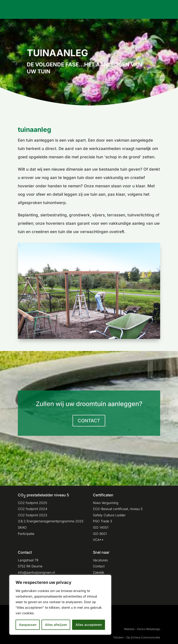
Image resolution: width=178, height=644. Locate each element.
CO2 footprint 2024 (33, 509)
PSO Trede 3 (102, 521)
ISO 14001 (101, 527)
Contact (99, 566)
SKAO (22, 527)
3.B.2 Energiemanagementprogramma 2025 (51, 521)
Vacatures (100, 560)
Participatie (26, 534)
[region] (60, 605)
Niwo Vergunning (106, 503)
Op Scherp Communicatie (143, 637)
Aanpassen (28, 625)
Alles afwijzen (56, 625)
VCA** (98, 540)
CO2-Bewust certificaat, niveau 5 (118, 509)
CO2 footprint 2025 (32, 503)
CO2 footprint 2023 (32, 515)
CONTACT (89, 421)
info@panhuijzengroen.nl (36, 572)
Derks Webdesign (149, 629)
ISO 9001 (100, 534)
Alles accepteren (89, 625)
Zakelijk (99, 572)
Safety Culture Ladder (109, 515)
